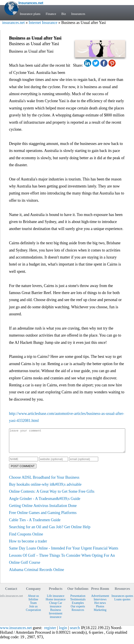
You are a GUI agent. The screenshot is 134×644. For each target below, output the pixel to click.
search (75, 632)
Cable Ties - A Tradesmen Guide (35, 524)
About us (33, 600)
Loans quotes (122, 604)
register (50, 632)
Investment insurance (55, 620)
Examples (78, 607)
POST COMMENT (23, 471)
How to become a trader (28, 546)
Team (33, 607)
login (63, 632)
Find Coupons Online (26, 539)
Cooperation (33, 615)
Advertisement (100, 600)
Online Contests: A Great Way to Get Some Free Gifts (52, 496)
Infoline (33, 604)
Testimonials (78, 604)
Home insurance (56, 604)
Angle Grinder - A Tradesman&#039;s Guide (45, 503)
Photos (100, 611)
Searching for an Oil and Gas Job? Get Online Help (50, 532)
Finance (51, 14)
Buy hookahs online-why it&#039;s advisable (45, 489)
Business (56, 615)
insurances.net (13, 23)
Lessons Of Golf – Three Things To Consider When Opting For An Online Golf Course (62, 564)
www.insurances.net (16, 632)
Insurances (78, 14)
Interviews (100, 604)
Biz (64, 14)
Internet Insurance (43, 23)
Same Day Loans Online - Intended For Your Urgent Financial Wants (64, 553)
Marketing (100, 615)
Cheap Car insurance (56, 609)
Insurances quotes (122, 600)
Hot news (100, 607)
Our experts (78, 611)
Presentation (78, 600)
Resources (78, 615)
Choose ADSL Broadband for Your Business (44, 482)
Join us (33, 611)
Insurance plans (30, 14)
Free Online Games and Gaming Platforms (43, 517)
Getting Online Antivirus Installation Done (43, 510)
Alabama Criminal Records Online (36, 574)
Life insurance (55, 600)
